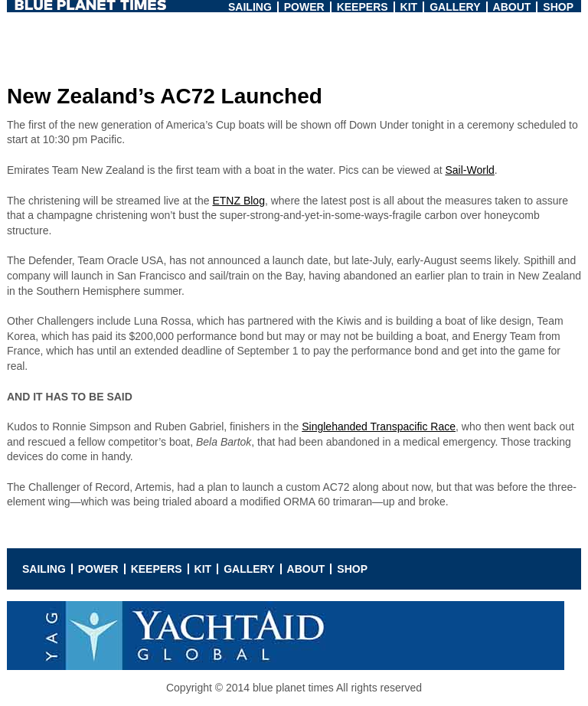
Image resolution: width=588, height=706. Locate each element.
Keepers (363, 7)
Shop (558, 7)
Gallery (455, 7)
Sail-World (469, 170)
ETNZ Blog (238, 201)
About (512, 7)
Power (304, 7)
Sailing (250, 7)
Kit (409, 7)
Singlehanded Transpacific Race (379, 427)
